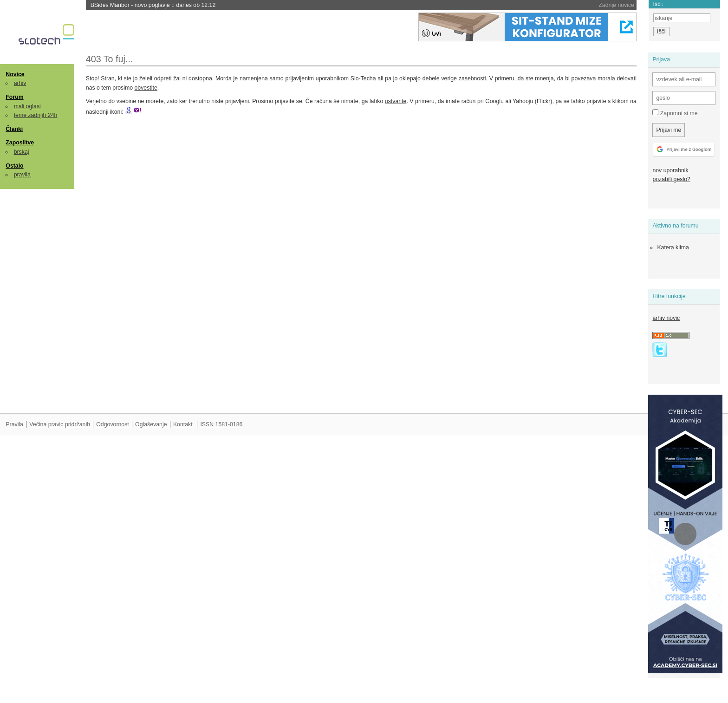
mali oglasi (27, 106)
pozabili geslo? (671, 179)
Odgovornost (113, 424)
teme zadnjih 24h (36, 115)
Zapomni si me (675, 113)
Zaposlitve (20, 143)
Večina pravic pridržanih (60, 424)
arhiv (20, 83)
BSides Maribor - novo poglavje (153, 5)
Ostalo (14, 166)
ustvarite (396, 101)
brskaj (22, 152)
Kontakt (183, 424)
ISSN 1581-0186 (221, 424)
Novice (15, 74)
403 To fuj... (110, 59)
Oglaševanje (151, 424)
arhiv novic (666, 318)
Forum (14, 97)
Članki (14, 129)
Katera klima (673, 247)
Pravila (14, 424)
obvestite (146, 88)
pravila (22, 175)
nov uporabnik (670, 170)
